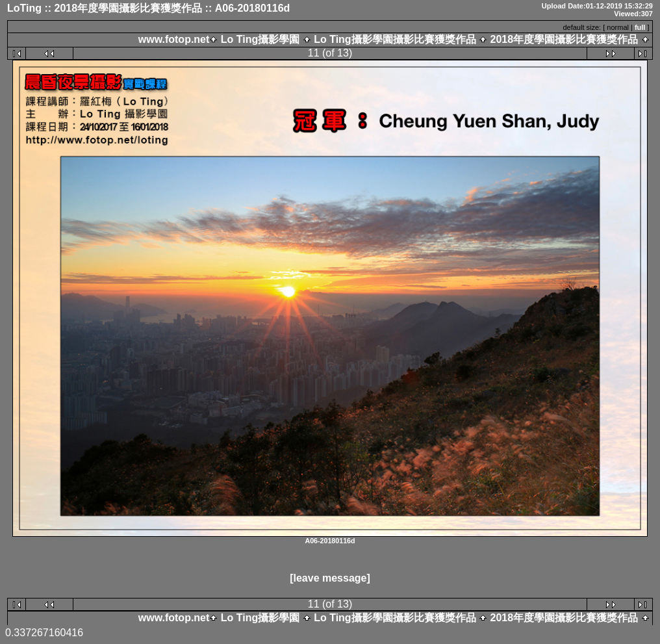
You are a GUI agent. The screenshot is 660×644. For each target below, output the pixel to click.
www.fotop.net (174, 39)
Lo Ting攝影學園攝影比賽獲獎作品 (395, 39)
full (640, 27)
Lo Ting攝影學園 (260, 39)
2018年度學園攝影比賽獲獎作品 (564, 39)
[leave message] (330, 578)
